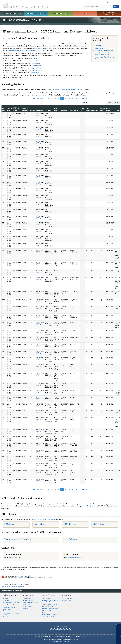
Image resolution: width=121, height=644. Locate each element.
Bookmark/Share (106, 3)
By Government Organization (11, 603)
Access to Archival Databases (8, 610)
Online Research (9, 595)
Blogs (67, 629)
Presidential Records (9, 607)
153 (65, 98)
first (35, 98)
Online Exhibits (7, 617)
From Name (74, 110)
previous (40, 98)
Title (82, 109)
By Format (6, 600)
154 (69, 98)
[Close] (119, 626)
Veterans (25, 609)
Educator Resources (60, 13)
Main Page (98, 46)
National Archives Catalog (10, 605)
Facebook (51, 629)
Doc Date (40, 110)
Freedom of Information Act (66, 636)
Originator (95, 110)
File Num (56, 109)
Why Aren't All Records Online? (49, 612)
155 (72, 98)
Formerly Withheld (25, 109)
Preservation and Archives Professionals (30, 603)
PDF (38, 116)
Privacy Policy (53, 636)
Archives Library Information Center (11, 614)
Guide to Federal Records (50, 604)
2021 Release (99, 524)
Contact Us (116, 3)
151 (58, 98)
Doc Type (48, 110)
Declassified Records (48, 606)
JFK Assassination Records (29, 24)
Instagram (57, 629)
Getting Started (47, 598)
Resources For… (29, 595)
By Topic (5, 598)
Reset (117, 103)
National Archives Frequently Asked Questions (50, 601)
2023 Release (40, 524)
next (82, 98)
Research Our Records (12, 13)
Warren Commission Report (104, 50)
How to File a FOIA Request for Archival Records (50, 615)
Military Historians (28, 600)
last (86, 98)
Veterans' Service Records (36, 13)
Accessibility (45, 636)
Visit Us (85, 13)
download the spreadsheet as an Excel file (68, 90)
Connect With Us (61, 626)
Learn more (104, 641)
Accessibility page (47, 578)
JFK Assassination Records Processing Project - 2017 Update (27, 50)
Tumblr (60, 629)
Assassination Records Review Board (105, 58)
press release (33, 58)
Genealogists (26, 598)
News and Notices (67, 598)
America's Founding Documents (109, 13)
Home (4, 24)
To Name (64, 110)
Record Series (102, 109)
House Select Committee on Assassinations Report (104, 54)
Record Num (9, 109)
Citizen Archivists (94, 3)
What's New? (67, 595)
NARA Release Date (16, 109)
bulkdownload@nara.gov (89, 506)
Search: (84, 102)
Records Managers (28, 606)
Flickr (70, 629)
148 (48, 98)
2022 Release (70, 524)
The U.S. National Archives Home (25, 5)
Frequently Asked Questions (18, 539)
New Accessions (67, 600)
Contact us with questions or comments (13, 586)
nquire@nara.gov (15, 558)
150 (55, 98)
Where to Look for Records (50, 609)
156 (76, 98)
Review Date (109, 109)
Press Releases (70, 539)
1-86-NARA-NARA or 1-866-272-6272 (61, 641)
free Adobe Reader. (23, 576)
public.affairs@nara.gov (75, 558)
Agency (32, 110)
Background (99, 48)
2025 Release (10, 524)
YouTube (64, 629)
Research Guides (49, 595)
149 (51, 98)
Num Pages (88, 109)
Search (116, 6)
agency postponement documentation (43, 519)
